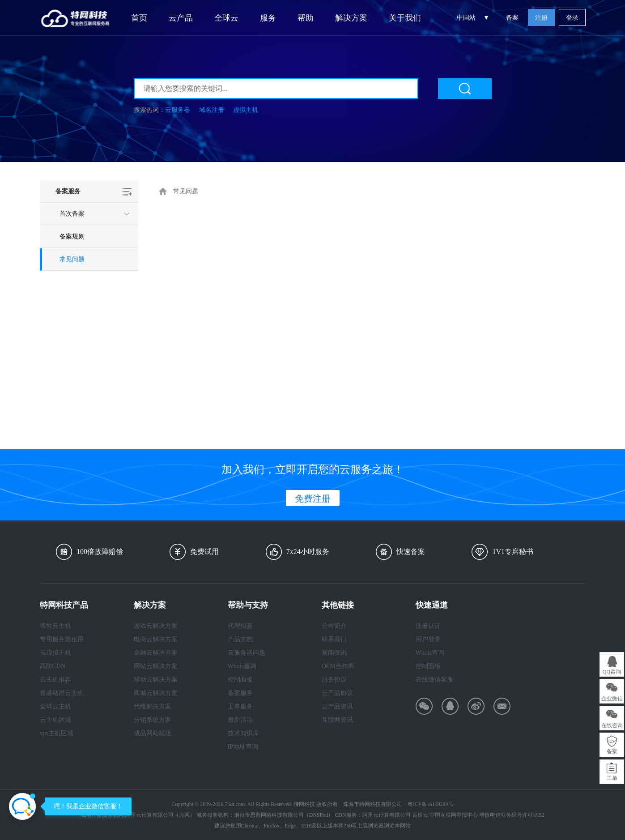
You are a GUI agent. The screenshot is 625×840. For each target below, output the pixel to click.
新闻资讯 (334, 653)
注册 (541, 18)
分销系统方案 (153, 720)
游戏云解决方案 (156, 626)
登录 (572, 18)
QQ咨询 (612, 672)
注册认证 (428, 626)
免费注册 (313, 499)
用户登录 (428, 639)
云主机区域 (55, 720)
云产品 (181, 18)
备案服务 (240, 693)
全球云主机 (55, 706)
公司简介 (334, 626)
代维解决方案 (153, 706)
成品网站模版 (153, 733)
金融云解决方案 (156, 653)
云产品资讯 (337, 706)
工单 (612, 778)
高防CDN (53, 666)
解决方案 (351, 18)
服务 (268, 18)
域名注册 (212, 110)
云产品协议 (337, 693)
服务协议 (334, 680)
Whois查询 (242, 666)
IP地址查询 (243, 747)
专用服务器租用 (62, 639)
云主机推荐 (55, 680)
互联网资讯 (337, 720)
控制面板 (240, 680)
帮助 (306, 18)
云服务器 (178, 110)
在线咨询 (612, 725)
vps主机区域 (57, 733)
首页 (139, 18)
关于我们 (405, 18)
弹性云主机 (55, 626)
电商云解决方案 (156, 639)
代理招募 (240, 626)
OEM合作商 (338, 666)
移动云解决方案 (156, 680)
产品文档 (240, 639)
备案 (512, 18)
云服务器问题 (247, 653)
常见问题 (72, 259)
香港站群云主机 (62, 693)
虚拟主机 (246, 110)
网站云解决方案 (156, 666)
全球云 (226, 18)
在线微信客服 (434, 680)
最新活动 (240, 720)
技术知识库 (243, 733)
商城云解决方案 (156, 693)
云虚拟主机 (55, 653)
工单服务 (240, 706)
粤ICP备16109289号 (431, 804)
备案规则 (72, 237)
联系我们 (334, 639)
